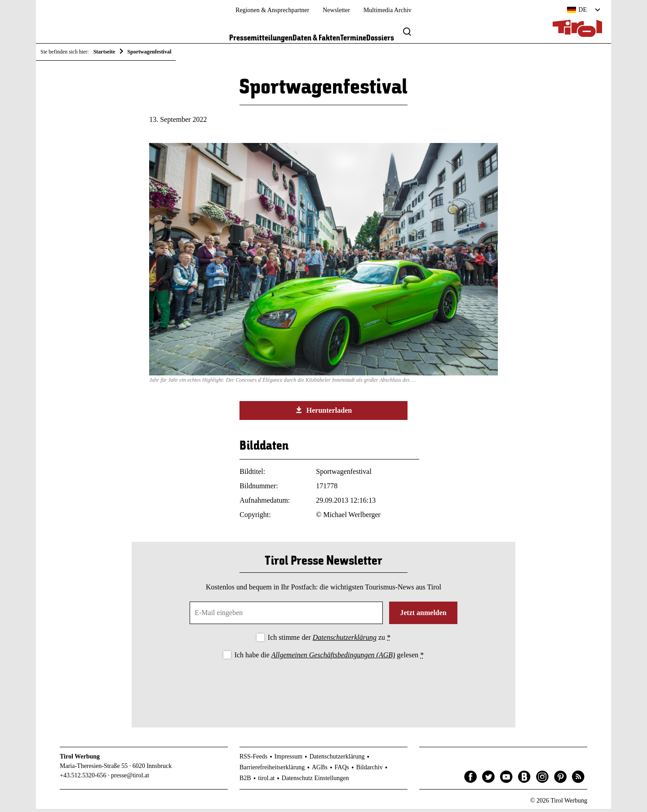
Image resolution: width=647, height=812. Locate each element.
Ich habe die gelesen (329, 658)
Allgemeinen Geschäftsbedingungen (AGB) (333, 658)
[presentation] (323, 689)
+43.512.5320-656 (83, 779)
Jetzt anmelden (423, 616)
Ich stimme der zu (329, 640)
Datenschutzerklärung (345, 640)
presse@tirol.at (130, 779)
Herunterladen (323, 414)
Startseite (104, 52)
